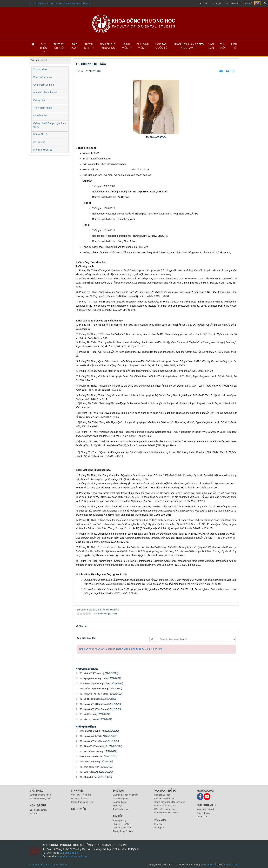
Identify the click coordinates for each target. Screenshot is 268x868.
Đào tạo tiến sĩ (120, 802)
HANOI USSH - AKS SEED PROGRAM (188, 46)
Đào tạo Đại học (162, 795)
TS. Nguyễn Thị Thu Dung (93, 709)
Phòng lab (159, 828)
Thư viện (216, 3)
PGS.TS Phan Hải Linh (91, 756)
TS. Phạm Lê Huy (89, 777)
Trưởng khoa (40, 69)
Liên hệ (248, 3)
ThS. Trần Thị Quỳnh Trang (94, 689)
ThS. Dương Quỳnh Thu (92, 731)
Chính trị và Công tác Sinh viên (170, 802)
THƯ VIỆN (223, 46)
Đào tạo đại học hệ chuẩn (125, 795)
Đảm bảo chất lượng (164, 809)
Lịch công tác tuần (122, 828)
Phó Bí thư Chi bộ (43, 150)
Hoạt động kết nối (206, 809)
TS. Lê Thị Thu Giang (91, 699)
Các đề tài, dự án (38, 810)
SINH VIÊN (126, 46)
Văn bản (203, 3)
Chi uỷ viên (39, 142)
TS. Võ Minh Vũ (88, 714)
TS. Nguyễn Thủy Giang (92, 741)
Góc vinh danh (204, 813)
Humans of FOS (79, 798)
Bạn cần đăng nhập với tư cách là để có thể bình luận (121, 649)
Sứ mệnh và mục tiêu (40, 795)
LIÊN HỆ (234, 46)
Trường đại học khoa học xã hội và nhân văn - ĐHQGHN (60, 3)
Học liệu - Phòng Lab (40, 798)
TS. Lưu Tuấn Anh (89, 772)
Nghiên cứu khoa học (165, 806)
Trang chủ (34, 865)
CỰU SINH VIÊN (143, 46)
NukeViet (209, 865)
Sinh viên (78, 790)
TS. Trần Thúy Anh (89, 767)
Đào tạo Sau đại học (164, 798)
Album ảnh (202, 817)
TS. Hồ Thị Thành (89, 719)
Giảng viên (39, 100)
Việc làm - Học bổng (81, 795)
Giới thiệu (37, 790)
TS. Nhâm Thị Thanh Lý (92, 673)
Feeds (55, 865)
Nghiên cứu (38, 805)
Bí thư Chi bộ (40, 134)
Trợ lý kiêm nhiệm (43, 108)
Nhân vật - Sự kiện (122, 824)
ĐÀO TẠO (74, 46)
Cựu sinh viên (232, 3)
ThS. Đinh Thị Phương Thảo (94, 684)
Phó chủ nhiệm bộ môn (46, 92)
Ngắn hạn (118, 806)
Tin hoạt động (120, 820)
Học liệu (160, 820)
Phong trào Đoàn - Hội (82, 802)
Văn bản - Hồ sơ (165, 790)
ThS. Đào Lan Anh (89, 762)
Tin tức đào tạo (120, 809)
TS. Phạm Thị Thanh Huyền (94, 746)
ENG (257, 3)
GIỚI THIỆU (43, 46)
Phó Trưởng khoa (43, 77)
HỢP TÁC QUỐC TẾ (161, 46)
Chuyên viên (40, 116)
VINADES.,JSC (232, 865)
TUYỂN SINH (89, 46)
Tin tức (118, 816)
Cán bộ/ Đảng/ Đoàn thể (166, 813)
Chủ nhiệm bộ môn (44, 85)
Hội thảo (34, 813)
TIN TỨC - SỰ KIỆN (59, 46)
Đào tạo (118, 790)
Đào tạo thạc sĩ (120, 798)
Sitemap (45, 865)
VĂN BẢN (211, 46)
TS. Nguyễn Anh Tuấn (91, 736)
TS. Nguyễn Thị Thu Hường (94, 694)
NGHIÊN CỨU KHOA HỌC (108, 46)
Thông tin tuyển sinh (123, 831)
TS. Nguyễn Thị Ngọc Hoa (93, 704)
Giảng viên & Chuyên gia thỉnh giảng (50, 125)
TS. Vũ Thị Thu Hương (91, 751)
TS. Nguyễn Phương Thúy (93, 678)
